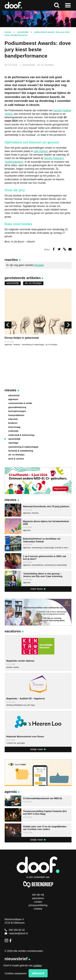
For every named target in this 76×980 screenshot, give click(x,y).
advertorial (14, 395)
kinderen (17, 345)
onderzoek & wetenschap (21, 435)
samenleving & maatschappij (33, 345)
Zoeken (57, 5)
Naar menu (68, 5)
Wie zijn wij (38, 895)
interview (13, 419)
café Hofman (41, 151)
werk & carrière (16, 459)
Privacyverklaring (38, 905)
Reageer (39, 265)
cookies (37, 966)
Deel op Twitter (59, 249)
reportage (13, 443)
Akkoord (38, 973)
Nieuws (11, 390)
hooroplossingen (17, 411)
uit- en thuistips (45, 65)
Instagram (6, 941)
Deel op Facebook (54, 249)
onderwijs (13, 431)
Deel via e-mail (70, 249)
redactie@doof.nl (16, 933)
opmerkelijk (29, 65)
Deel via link (65, 249)
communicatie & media (20, 403)
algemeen (9, 345)
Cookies (38, 909)
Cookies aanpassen (16, 973)
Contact (38, 902)
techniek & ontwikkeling (21, 451)
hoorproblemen (16, 415)
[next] (68, 325)
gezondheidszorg (17, 407)
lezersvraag (14, 427)
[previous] (8, 325)
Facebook (11, 941)
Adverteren (38, 898)
